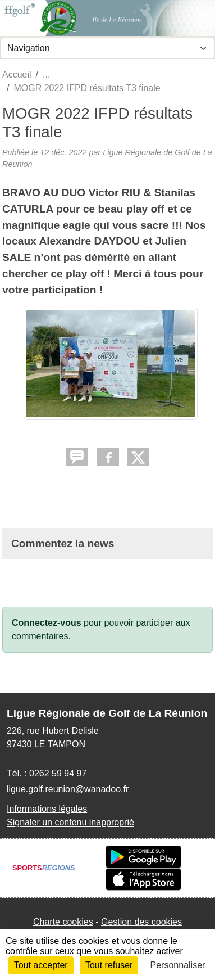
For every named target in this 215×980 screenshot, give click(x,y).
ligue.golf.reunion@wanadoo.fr (68, 789)
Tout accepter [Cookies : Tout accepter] (41, 965)
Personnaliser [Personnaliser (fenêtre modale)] (178, 965)
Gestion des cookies (141, 922)
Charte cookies (63, 922)
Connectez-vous (47, 623)
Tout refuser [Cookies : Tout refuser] (109, 965)
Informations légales (47, 809)
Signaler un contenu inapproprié (70, 822)
